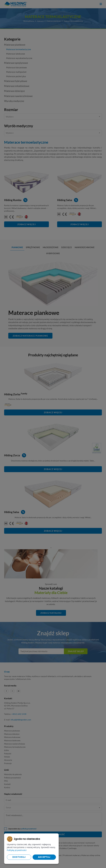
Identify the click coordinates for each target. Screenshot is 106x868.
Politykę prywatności (17, 850)
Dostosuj (19, 857)
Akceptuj (44, 857)
